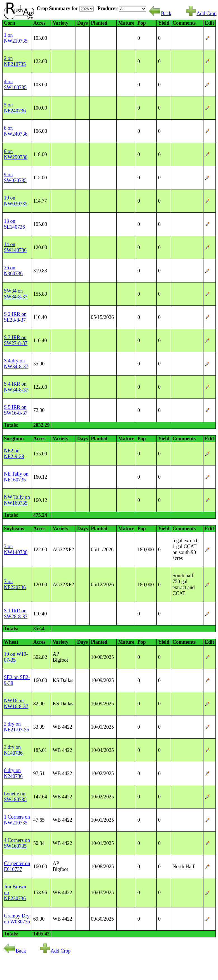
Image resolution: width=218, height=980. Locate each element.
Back (160, 13)
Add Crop (201, 13)
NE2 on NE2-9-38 (14, 454)
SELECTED (132, 9)
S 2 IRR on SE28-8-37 (15, 317)
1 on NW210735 (16, 38)
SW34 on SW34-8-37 (16, 294)
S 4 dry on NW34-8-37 (16, 364)
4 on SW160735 (15, 84)
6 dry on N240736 (13, 773)
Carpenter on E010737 (17, 866)
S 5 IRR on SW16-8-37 (16, 410)
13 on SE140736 (14, 224)
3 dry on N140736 (13, 750)
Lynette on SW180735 (15, 797)
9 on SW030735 (15, 178)
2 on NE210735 (15, 61)
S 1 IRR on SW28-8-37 (16, 614)
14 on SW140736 (15, 247)
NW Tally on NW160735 (17, 500)
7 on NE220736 (15, 584)
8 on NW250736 (16, 154)
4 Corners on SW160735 (17, 843)
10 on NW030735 (16, 201)
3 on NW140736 (16, 549)
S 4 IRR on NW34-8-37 (16, 387)
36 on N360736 (13, 271)
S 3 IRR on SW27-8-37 (16, 340)
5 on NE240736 (15, 108)
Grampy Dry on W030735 (17, 919)
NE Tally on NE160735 (16, 477)
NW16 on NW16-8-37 (16, 704)
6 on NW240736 (16, 131)
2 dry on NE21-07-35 (17, 727)
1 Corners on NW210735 (17, 820)
